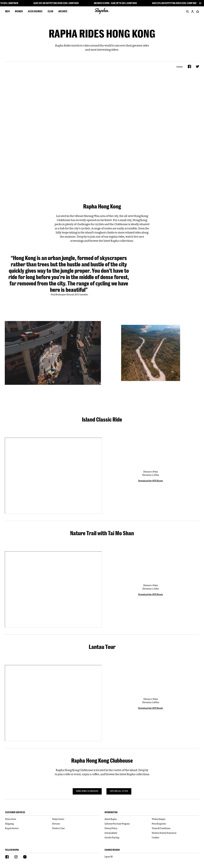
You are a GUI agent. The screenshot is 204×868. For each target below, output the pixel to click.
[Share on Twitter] (198, 66)
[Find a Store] (29, 819)
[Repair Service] (29, 828)
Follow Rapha (12, 850)
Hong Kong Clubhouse (87, 791)
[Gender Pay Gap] (128, 838)
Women (19, 11)
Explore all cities (119, 791)
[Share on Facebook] (189, 66)
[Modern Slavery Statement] (175, 833)
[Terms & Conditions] (175, 828)
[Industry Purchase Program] (128, 824)
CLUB (50, 11)
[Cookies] (175, 838)
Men (7, 11)
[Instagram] (16, 857)
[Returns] (76, 824)
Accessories (35, 11)
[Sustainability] (128, 833)
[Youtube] (25, 857)
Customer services (15, 812)
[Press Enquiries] (175, 824)
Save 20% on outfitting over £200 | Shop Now (57, 3)
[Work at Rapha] (175, 819)
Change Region (112, 850)
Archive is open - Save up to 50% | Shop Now (117, 3)
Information (111, 812)
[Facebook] (7, 857)
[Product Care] (76, 828)
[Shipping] (29, 824)
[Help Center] (76, 819)
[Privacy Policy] (128, 828)
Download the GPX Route (151, 481)
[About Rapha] (128, 819)
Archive (63, 11)
